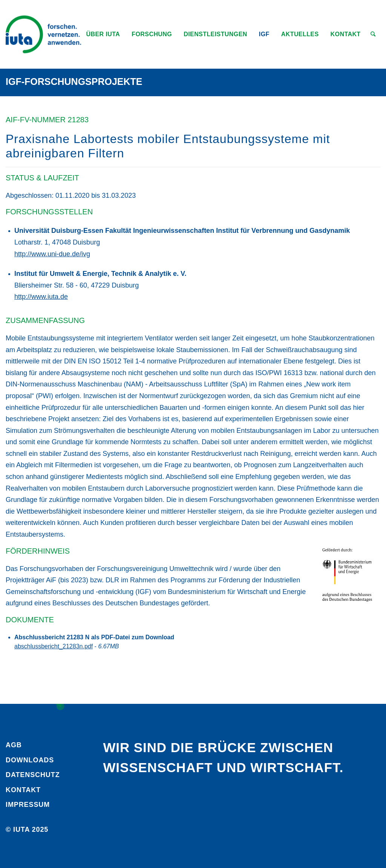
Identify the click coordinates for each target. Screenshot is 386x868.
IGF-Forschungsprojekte (74, 82)
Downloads (30, 760)
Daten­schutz (33, 775)
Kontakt (23, 790)
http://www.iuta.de (41, 297)
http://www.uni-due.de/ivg (52, 254)
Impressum (28, 805)
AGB (14, 745)
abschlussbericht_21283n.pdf (54, 646)
